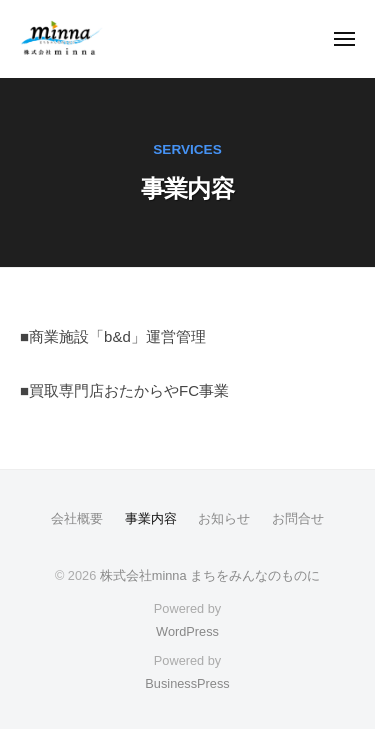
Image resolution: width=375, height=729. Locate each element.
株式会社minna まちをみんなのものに (210, 575)
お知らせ (224, 518)
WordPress (187, 631)
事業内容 (151, 518)
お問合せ (298, 518)
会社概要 (77, 518)
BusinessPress (187, 683)
